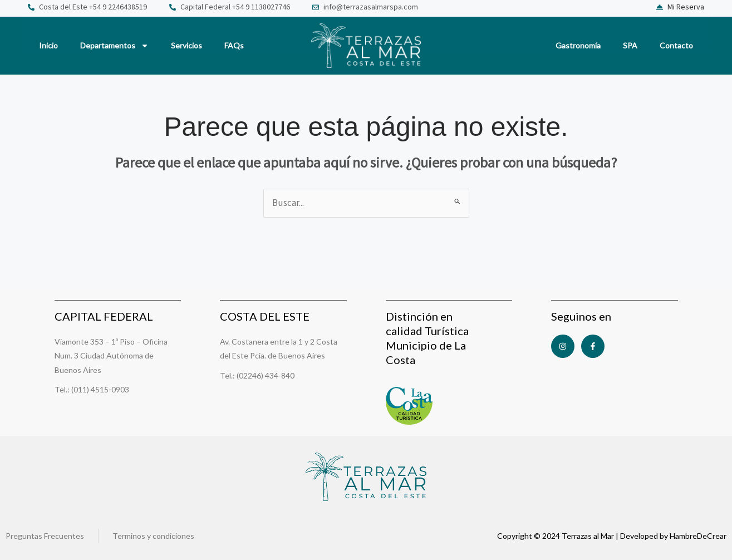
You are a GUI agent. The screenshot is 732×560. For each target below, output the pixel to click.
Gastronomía (578, 45)
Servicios (186, 45)
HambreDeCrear (698, 536)
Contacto (676, 45)
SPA (630, 45)
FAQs (234, 45)
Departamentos (114, 46)
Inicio (48, 45)
